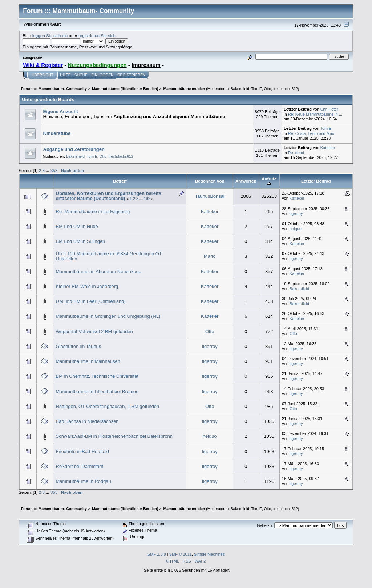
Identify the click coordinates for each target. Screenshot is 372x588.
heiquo (296, 229)
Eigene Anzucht (61, 111)
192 (147, 199)
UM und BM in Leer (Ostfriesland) (91, 301)
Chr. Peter (329, 109)
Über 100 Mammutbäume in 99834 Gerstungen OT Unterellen (109, 256)
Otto (268, 89)
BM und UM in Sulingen (81, 241)
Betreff (120, 181)
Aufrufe (269, 181)
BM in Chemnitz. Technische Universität (97, 376)
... (48, 170)
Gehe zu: (265, 525)
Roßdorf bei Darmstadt (80, 466)
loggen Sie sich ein (50, 35)
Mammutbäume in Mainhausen (88, 361)
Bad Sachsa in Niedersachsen (87, 421)
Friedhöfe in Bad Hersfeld (82, 451)
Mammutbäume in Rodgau (84, 481)
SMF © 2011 (181, 554)
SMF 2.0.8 (157, 554)
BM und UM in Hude (77, 226)
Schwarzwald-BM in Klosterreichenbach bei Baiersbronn (114, 436)
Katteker (328, 148)
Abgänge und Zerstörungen (74, 149)
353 (54, 170)
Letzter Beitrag (316, 181)
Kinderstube (57, 133)
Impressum (146, 65)
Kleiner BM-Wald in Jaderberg (87, 286)
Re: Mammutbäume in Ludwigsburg (93, 211)
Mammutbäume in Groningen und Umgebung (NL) (108, 316)
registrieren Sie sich (97, 35)
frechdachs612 (286, 89)
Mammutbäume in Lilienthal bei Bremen (97, 391)
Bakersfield (240, 89)
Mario (210, 256)
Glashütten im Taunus (79, 346)
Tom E (257, 89)
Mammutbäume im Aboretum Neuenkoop (99, 271)
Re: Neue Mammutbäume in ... (315, 114)
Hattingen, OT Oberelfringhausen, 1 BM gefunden (108, 406)
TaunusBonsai (210, 196)
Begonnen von (210, 181)
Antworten (246, 181)
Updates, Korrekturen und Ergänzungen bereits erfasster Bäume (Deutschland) (109, 196)
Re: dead (296, 153)
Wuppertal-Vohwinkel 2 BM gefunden (94, 331)
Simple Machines (209, 554)
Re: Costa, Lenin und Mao (311, 133)
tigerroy (296, 213)
